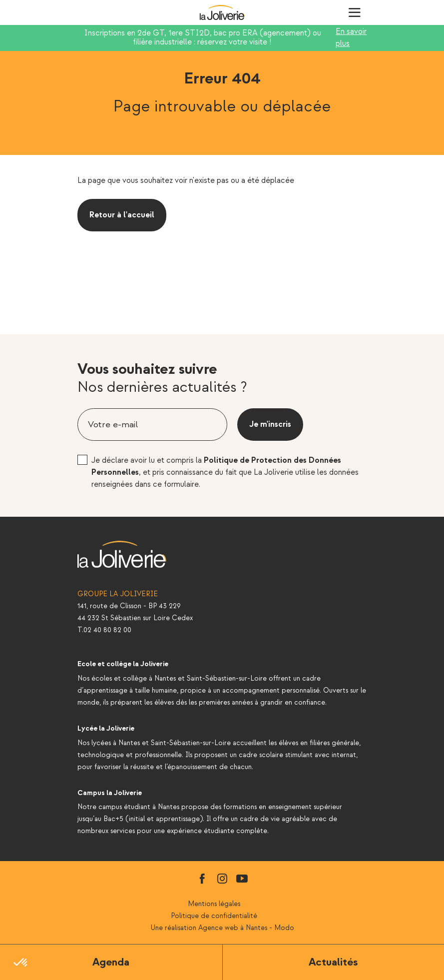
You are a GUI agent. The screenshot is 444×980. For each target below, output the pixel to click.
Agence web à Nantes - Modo (246, 928)
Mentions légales (214, 904)
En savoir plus (351, 38)
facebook (202, 879)
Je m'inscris (270, 425)
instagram (222, 879)
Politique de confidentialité (214, 916)
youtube (242, 879)
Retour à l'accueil (122, 215)
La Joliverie (222, 12)
